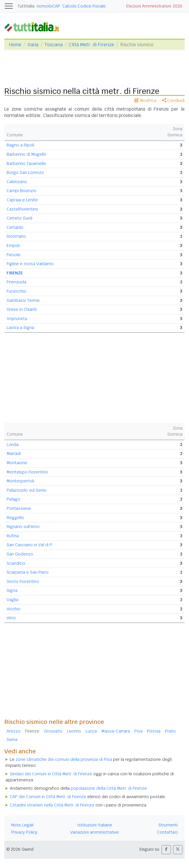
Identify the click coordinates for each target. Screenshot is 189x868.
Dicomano (16, 236)
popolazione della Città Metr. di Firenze (109, 788)
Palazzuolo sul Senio (27, 490)
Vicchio (14, 609)
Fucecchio (16, 291)
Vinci (11, 618)
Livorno (74, 731)
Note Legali (22, 825)
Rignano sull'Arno (23, 527)
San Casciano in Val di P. (30, 545)
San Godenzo (20, 554)
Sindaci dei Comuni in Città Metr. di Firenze (51, 774)
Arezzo (14, 731)
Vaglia (12, 600)
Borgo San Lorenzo (25, 172)
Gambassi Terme (23, 300)
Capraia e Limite (22, 200)
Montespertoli (20, 481)
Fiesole (14, 255)
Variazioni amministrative (94, 832)
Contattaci (167, 832)
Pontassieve (19, 508)
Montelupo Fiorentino (27, 472)
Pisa (138, 731)
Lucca (91, 731)
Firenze (32, 731)
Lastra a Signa (20, 328)
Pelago (13, 499)
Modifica (146, 101)
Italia (33, 45)
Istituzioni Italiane (95, 825)
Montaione (17, 463)
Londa (13, 445)
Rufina (13, 536)
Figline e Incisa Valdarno (30, 264)
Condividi (173, 101)
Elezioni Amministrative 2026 (154, 6)
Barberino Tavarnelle (26, 163)
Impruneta (17, 319)
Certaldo (15, 227)
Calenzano (17, 182)
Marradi (14, 453)
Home (15, 45)
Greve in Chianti (22, 309)
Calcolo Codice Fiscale (84, 6)
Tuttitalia (26, 6)
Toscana (54, 45)
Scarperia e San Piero (28, 572)
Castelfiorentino (22, 209)
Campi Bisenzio (22, 191)
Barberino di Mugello (26, 154)
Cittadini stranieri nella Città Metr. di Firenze (52, 805)
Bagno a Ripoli (20, 145)
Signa (12, 590)
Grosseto (53, 731)
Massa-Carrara (116, 731)
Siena (12, 739)
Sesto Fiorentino (23, 581)
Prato (170, 731)
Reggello (15, 518)
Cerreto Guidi (20, 218)
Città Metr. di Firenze (91, 45)
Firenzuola (16, 282)
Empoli (13, 246)
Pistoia (154, 731)
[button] (166, 850)
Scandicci (16, 563)
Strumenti (168, 825)
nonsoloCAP (48, 6)
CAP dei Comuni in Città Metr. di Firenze (48, 797)
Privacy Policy (24, 832)
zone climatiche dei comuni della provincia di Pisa (64, 759)
